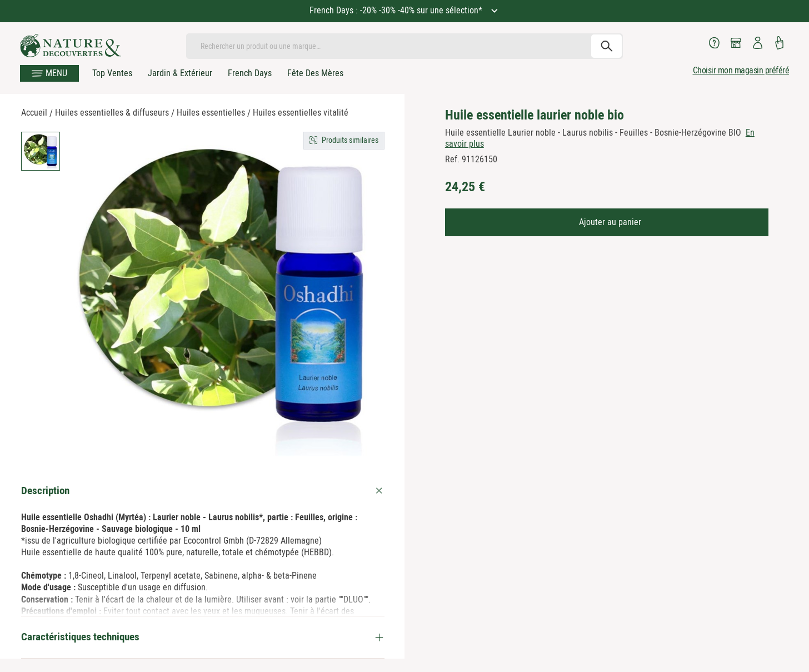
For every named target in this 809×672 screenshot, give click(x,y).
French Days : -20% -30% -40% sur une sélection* (397, 10)
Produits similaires (350, 140)
